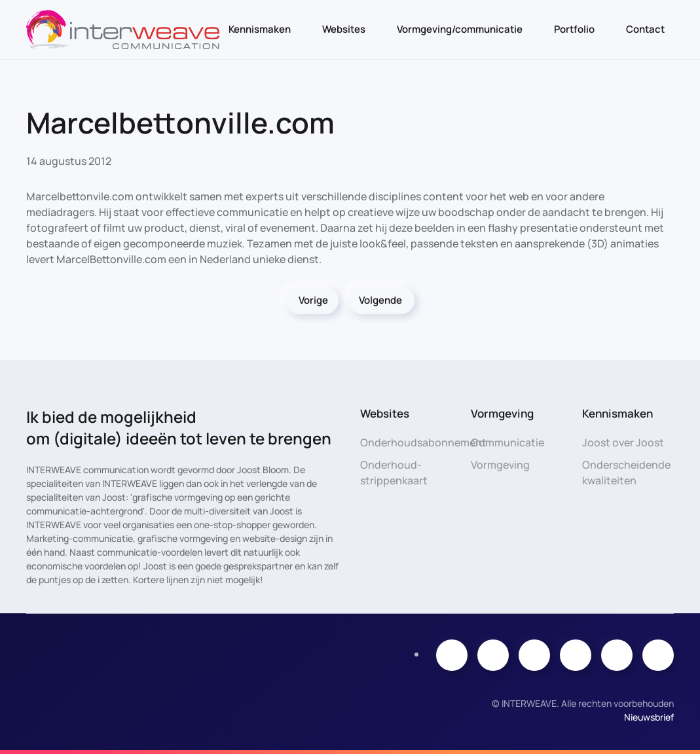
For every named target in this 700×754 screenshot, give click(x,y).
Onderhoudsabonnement (423, 442)
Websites (344, 29)
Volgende (380, 300)
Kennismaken (260, 29)
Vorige (313, 300)
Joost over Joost (623, 442)
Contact (645, 29)
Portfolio (574, 29)
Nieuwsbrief (649, 717)
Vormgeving (500, 465)
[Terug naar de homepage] (123, 29)
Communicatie (507, 442)
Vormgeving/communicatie (460, 29)
